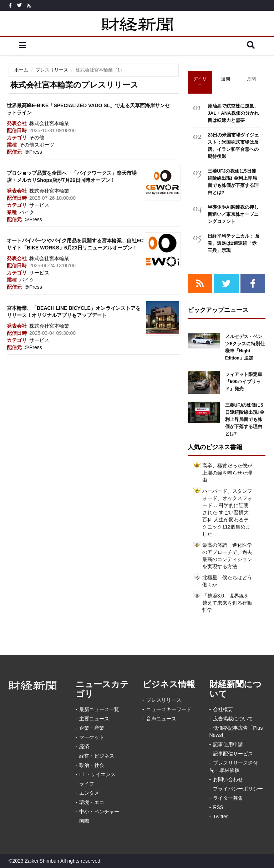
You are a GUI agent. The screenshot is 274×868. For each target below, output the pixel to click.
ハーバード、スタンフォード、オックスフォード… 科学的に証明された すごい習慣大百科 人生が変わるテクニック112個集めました (227, 512)
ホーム (21, 70)
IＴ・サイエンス (97, 774)
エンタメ (89, 793)
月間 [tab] (251, 79)
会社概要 (223, 709)
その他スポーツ (37, 145)
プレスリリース (52, 70)
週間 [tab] (226, 79)
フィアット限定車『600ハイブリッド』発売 (244, 381)
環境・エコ (92, 802)
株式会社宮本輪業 (49, 123)
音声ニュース (161, 719)
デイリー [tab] (200, 82)
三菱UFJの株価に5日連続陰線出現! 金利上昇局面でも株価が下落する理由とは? (245, 419)
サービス (39, 205)
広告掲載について (233, 719)
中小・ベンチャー (99, 812)
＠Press (33, 152)
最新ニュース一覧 (99, 709)
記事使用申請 (228, 744)
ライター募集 (228, 798)
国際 (84, 821)
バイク (27, 212)
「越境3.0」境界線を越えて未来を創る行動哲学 (227, 603)
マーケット (92, 737)
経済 (84, 747)
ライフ (87, 784)
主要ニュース (94, 719)
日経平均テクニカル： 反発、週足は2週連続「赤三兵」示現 (234, 243)
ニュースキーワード (169, 709)
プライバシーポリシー (238, 789)
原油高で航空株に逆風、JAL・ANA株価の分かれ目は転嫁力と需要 (233, 113)
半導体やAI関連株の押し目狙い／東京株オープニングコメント (233, 214)
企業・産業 (92, 728)
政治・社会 (92, 765)
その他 (37, 138)
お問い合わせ (228, 779)
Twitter (220, 817)
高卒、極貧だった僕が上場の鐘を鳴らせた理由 (227, 473)
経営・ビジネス (97, 756)
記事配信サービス (233, 754)
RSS (218, 807)
